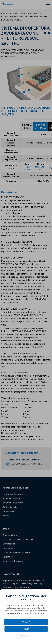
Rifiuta (26, 629)
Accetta (26, 622)
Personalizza (26, 636)
